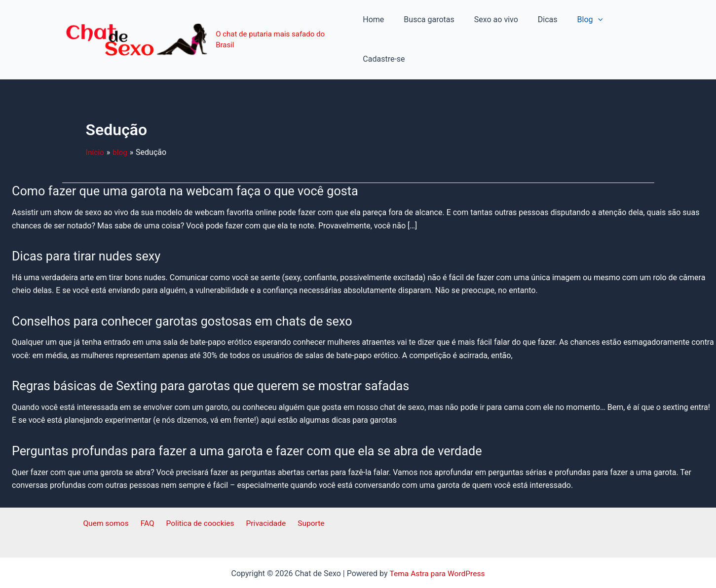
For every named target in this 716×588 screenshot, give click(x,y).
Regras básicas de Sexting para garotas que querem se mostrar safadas (217, 357)
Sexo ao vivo (490, 25)
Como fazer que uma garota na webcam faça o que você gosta (190, 162)
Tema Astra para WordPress (437, 545)
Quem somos (111, 495)
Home (375, 25)
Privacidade (264, 495)
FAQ (150, 495)
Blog (576, 25)
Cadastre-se (625, 25)
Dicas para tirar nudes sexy (89, 227)
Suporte (306, 495)
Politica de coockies (200, 495)
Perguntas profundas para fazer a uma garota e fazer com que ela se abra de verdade (254, 422)
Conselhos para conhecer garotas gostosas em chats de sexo (187, 292)
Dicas (537, 25)
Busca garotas (427, 25)
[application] (584, 25)
